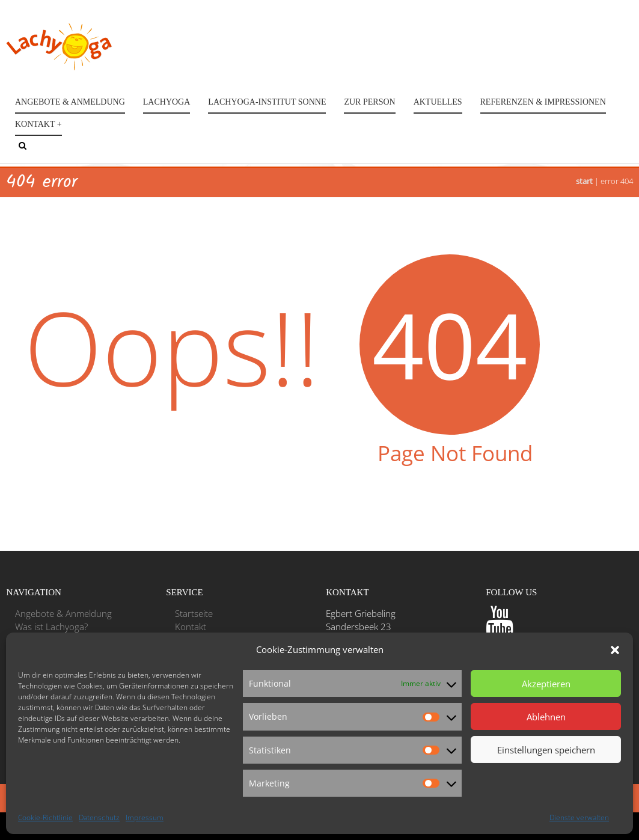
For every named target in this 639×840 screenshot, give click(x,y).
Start (584, 181)
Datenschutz (99, 817)
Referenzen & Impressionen (543, 102)
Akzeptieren (546, 684)
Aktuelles (438, 102)
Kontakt (191, 627)
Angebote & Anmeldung (70, 102)
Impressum (145, 817)
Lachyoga (167, 102)
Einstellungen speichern (546, 750)
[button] (615, 650)
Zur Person (369, 102)
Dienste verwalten (579, 817)
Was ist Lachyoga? (51, 627)
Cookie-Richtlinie (45, 817)
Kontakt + (38, 124)
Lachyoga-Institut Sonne (267, 102)
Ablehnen (546, 717)
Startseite (194, 613)
